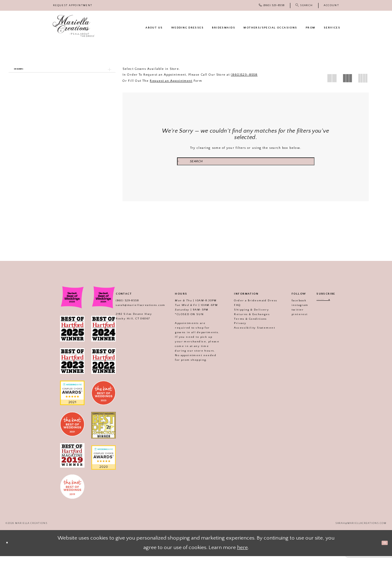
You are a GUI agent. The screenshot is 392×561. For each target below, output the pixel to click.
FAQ (231, 310)
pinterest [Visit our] (293, 319)
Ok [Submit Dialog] (380, 548)
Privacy (234, 328)
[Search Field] (246, 162)
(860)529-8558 (244, 75)
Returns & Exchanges (245, 319)
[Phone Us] (272, 5)
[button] (331, 5)
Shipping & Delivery (245, 314)
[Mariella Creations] (74, 26)
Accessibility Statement (248, 333)
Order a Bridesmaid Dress (249, 305)
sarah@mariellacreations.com (134, 310)
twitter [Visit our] (291, 314)
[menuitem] (73, 5)
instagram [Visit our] (293, 310)
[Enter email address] (326, 306)
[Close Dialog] (11, 548)
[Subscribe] (338, 306)
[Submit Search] (205, 162)
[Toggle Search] (304, 5)
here (242, 552)
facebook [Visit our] (292, 305)
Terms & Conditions (244, 323)
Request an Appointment (171, 81)
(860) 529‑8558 (121, 305)
